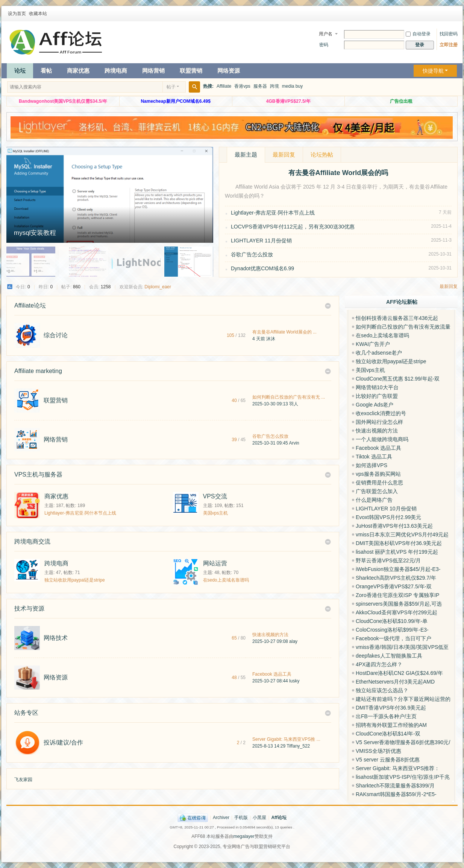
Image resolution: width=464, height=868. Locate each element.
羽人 (294, 404)
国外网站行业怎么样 (379, 422)
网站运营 (215, 563)
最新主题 (246, 155)
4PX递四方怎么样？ (379, 664)
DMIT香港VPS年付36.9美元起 (391, 708)
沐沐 (271, 339)
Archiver (221, 818)
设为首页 (17, 14)
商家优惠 (78, 71)
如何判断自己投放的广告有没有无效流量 (403, 327)
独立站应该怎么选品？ (382, 690)
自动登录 (418, 34)
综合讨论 (56, 335)
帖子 (171, 87)
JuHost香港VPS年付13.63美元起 (394, 526)
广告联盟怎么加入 (377, 491)
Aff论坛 (279, 818)
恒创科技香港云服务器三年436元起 (397, 318)
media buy (292, 86)
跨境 (274, 86)
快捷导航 (433, 71)
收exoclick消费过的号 (381, 413)
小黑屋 (259, 818)
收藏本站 (38, 14)
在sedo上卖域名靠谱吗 (226, 580)
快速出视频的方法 (270, 635)
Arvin (294, 443)
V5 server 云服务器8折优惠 (388, 760)
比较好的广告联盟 (377, 396)
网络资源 (229, 71)
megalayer (244, 836)
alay (293, 641)
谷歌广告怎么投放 (252, 254)
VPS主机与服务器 (38, 474)
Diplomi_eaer (158, 287)
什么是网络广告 (374, 500)
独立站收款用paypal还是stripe (75, 580)
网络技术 (56, 638)
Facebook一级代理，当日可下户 (393, 638)
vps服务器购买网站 (378, 474)
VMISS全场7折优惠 (378, 751)
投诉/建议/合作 (63, 742)
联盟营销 (191, 71)
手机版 (241, 818)
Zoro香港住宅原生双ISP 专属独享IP (397, 595)
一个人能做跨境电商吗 (382, 439)
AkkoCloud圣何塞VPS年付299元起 (397, 612)
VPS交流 (215, 496)
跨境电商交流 (32, 541)
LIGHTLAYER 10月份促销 (386, 509)
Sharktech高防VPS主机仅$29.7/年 (396, 578)
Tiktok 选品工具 (374, 457)
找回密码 (449, 34)
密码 (324, 45)
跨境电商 (116, 71)
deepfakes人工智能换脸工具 (389, 656)
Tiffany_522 (298, 746)
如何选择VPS (372, 465)
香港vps (242, 86)
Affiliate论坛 (30, 305)
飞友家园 (23, 780)
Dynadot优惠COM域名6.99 (262, 268)
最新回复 (284, 155)
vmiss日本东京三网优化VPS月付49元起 (402, 535)
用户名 (326, 34)
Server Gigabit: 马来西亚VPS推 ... (286, 739)
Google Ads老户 (375, 405)
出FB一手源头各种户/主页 (386, 716)
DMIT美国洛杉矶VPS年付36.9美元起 (399, 543)
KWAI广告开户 (373, 344)
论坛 (20, 71)
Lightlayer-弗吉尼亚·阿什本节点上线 (273, 213)
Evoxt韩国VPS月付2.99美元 (388, 517)
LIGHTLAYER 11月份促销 (261, 241)
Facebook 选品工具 (272, 674)
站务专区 (26, 713)
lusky (294, 681)
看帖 (46, 71)
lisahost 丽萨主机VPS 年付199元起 (397, 552)
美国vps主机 (216, 513)
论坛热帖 (322, 155)
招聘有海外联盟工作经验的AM (391, 725)
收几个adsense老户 (379, 353)
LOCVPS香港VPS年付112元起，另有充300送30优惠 (293, 227)
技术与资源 (29, 608)
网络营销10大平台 (377, 387)
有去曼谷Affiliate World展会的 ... (284, 332)
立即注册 (449, 45)
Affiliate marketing (38, 371)
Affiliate (224, 86)
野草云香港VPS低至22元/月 (388, 560)
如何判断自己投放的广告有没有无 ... (289, 397)
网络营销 (153, 71)
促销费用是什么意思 (379, 483)
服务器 (260, 86)
